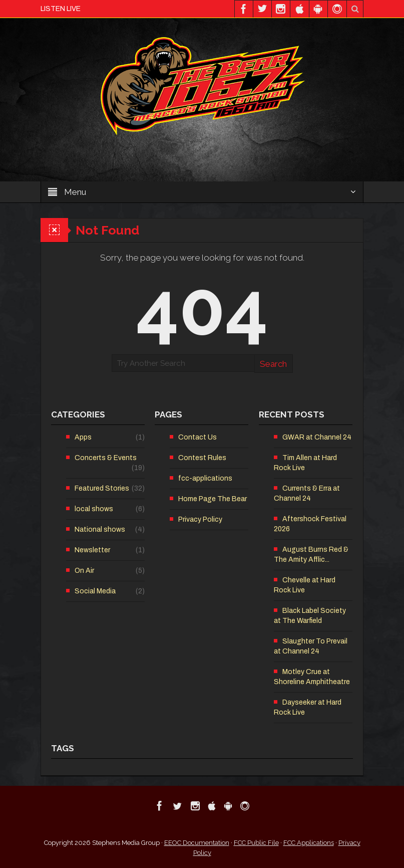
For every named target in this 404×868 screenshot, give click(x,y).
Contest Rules (202, 458)
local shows (94, 509)
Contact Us (197, 437)
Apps (83, 437)
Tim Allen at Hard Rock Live (305, 463)
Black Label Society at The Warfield (310, 616)
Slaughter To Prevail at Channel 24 (311, 646)
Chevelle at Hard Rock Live (305, 585)
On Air (84, 571)
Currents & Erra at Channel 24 (307, 493)
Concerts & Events (106, 458)
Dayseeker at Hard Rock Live (308, 707)
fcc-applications (205, 478)
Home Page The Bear (213, 499)
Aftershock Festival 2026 (310, 524)
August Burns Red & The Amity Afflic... (311, 555)
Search (273, 364)
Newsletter (92, 550)
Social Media (95, 591)
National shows (100, 529)
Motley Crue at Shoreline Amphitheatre (312, 677)
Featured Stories (102, 488)
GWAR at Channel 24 (317, 437)
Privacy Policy (200, 519)
